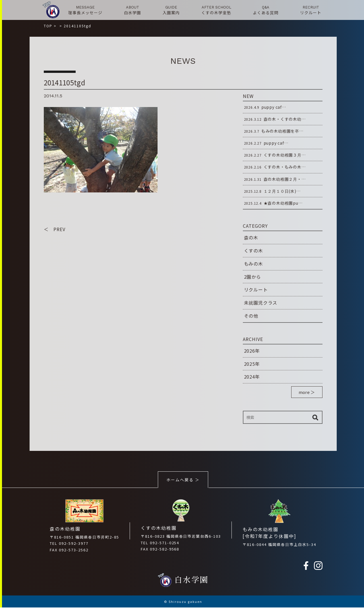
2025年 (252, 364)
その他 (251, 316)
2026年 (252, 351)
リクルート (256, 289)
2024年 (252, 377)
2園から (253, 277)
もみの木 (254, 264)
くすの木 (254, 250)
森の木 (251, 237)
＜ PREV (55, 229)
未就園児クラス (261, 303)
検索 (315, 417)
